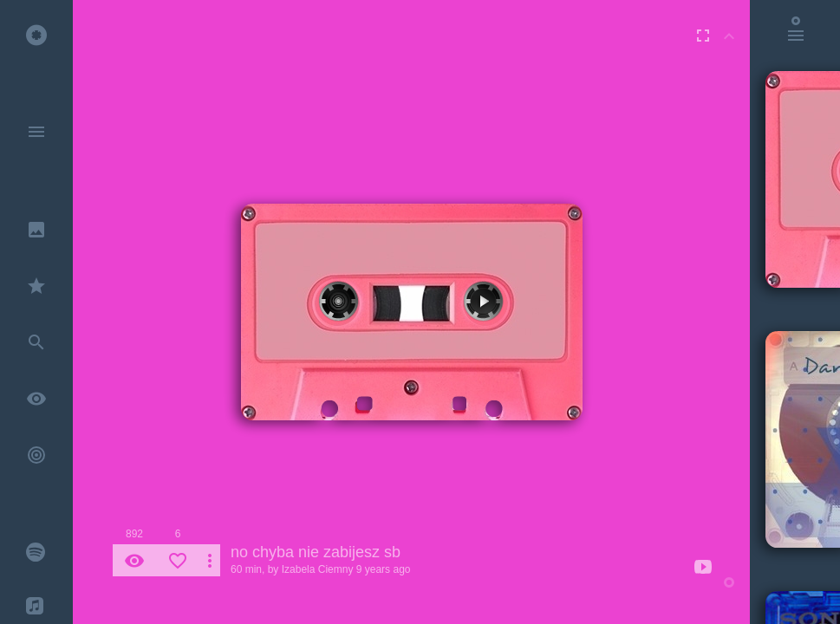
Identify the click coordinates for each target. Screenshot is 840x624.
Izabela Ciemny (318, 569)
